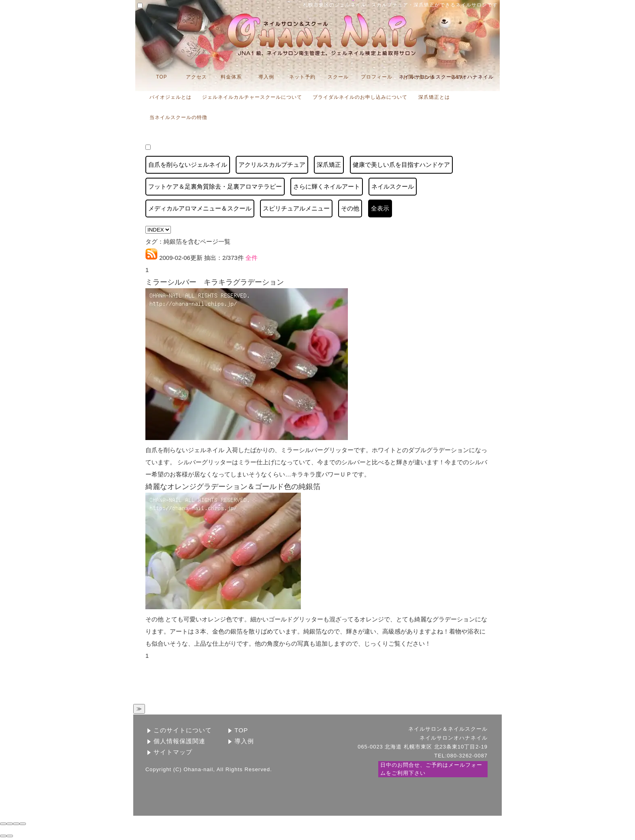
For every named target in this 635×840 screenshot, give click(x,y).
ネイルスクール (393, 186)
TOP (161, 77)
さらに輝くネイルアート (327, 186)
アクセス (196, 77)
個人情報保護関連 (179, 741)
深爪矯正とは (434, 97)
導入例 (266, 77)
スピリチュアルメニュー (296, 208)
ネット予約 (302, 77)
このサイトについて (183, 730)
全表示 (380, 208)
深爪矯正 (329, 165)
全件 (251, 258)
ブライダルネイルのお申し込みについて (360, 97)
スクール (338, 77)
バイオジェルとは (170, 97)
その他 (350, 208)
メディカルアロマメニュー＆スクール (200, 208)
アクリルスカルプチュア (272, 165)
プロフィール (377, 77)
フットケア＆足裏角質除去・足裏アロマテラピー (215, 186)
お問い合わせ (419, 77)
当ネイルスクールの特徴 (178, 117)
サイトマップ (173, 752)
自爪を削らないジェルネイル (188, 165)
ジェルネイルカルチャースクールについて (252, 97)
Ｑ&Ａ (457, 77)
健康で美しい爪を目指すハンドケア (401, 165)
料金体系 (231, 77)
